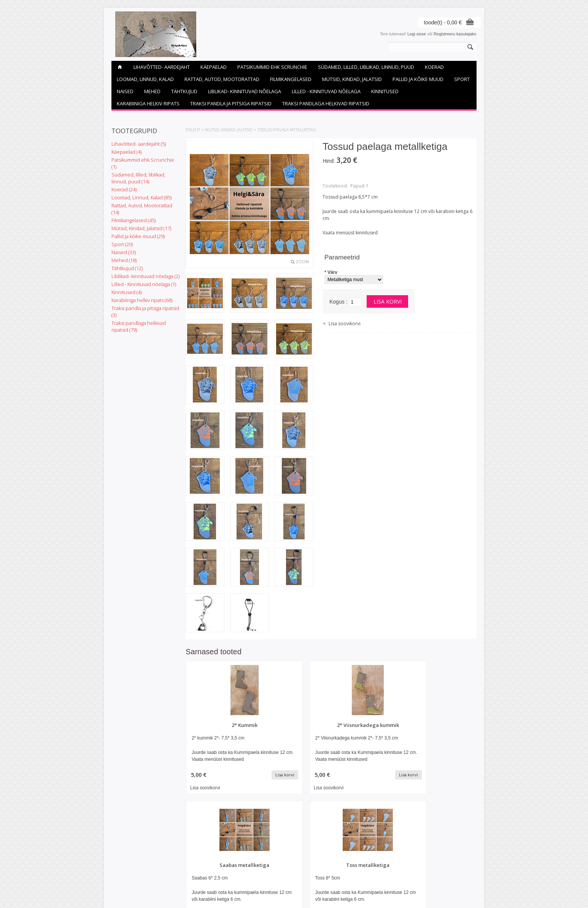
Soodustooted (186, 858)
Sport (462, 79)
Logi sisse (417, 34)
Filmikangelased (291, 79)
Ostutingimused (126, 858)
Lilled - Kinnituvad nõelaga (326, 91)
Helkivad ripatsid (127, 865)
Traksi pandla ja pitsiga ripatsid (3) (145, 312)
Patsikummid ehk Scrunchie (272, 67)
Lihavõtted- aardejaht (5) (139, 144)
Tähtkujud (184, 91)
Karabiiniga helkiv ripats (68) (142, 300)
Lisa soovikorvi (345, 324)
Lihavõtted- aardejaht (162, 67)
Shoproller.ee (464, 895)
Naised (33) (124, 252)
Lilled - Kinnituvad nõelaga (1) (144, 284)
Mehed (152, 91)
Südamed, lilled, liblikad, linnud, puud (366, 67)
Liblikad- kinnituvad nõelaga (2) (145, 276)
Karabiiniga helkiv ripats (148, 103)
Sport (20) (122, 244)
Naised (125, 91)
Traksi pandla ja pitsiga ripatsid (231, 103)
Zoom (302, 262)
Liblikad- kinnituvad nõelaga (245, 91)
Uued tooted (185, 865)
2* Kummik (220, 725)
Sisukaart (182, 871)
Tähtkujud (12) (127, 268)
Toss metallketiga (443, 725)
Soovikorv (245, 878)
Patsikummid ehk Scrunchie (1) (143, 163)
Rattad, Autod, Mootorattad (222, 79)
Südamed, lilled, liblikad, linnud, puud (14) (138, 178)
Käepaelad (214, 67)
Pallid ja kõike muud (418, 79)
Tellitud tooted (248, 871)
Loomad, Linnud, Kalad (145, 79)
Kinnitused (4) (126, 292)
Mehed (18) (124, 260)
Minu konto (246, 858)
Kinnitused (385, 91)
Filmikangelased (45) (133, 220)
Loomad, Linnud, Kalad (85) (141, 197)
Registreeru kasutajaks (455, 34)
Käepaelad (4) (126, 152)
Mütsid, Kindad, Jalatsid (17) (141, 228)
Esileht (193, 130)
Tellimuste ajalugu (252, 865)
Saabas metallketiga (369, 725)
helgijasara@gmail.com (320, 871)
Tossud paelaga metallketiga (287, 130)
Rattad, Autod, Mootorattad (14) (142, 209)
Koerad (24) (124, 189)
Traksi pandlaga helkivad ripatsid (326, 103)
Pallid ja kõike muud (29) (138, 236)
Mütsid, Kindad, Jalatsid (352, 79)
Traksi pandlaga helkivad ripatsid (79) (139, 326)
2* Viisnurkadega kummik (294, 725)
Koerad (434, 67)
